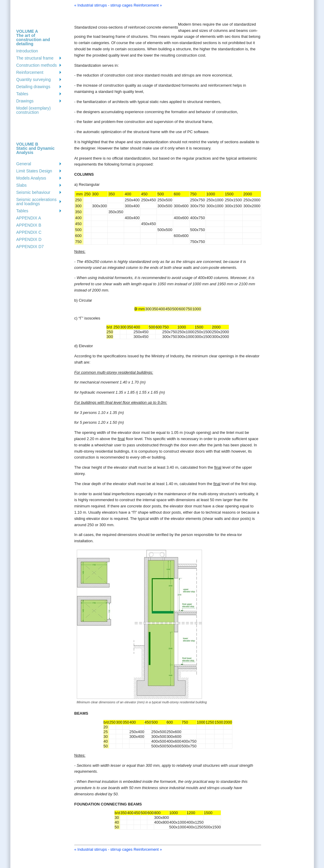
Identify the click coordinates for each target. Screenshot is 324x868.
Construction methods (37, 65)
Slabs (22, 185)
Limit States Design (34, 171)
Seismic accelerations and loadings (36, 202)
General (24, 164)
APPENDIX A (29, 218)
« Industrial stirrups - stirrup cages (104, 5)
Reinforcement (30, 72)
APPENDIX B (29, 225)
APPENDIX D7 (30, 247)
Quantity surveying (34, 80)
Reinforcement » (148, 5)
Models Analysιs (31, 178)
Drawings (25, 101)
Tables (22, 94)
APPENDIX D (29, 239)
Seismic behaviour (33, 192)
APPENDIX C (29, 232)
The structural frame (35, 58)
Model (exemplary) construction (34, 110)
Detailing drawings (33, 87)
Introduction (27, 51)
